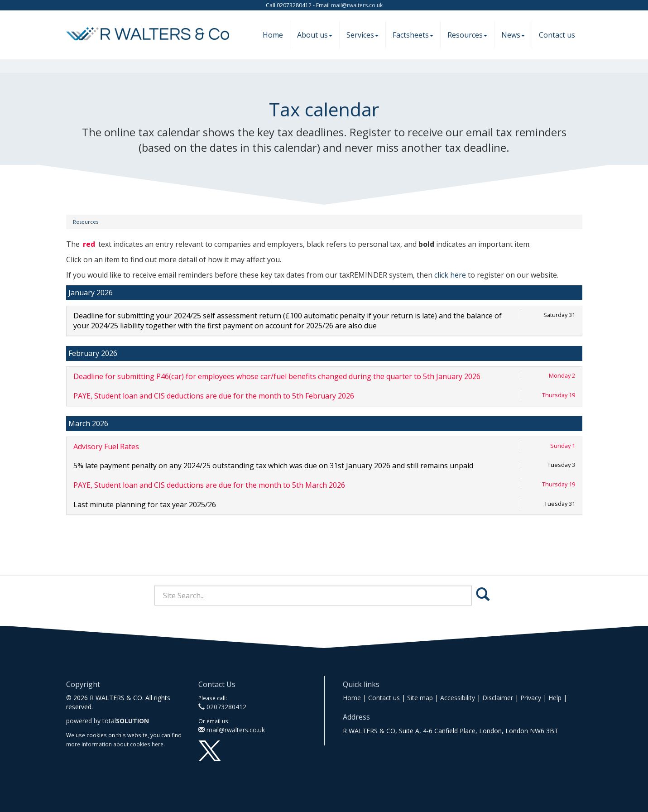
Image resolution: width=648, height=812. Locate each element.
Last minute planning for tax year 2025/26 (145, 504)
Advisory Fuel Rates (106, 447)
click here (450, 275)
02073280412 (222, 707)
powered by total (108, 721)
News (513, 35)
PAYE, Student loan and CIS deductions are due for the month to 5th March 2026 (209, 485)
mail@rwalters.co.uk (357, 5)
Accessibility (458, 698)
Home (273, 35)
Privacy (531, 698)
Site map (420, 698)
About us (315, 35)
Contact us (557, 35)
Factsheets (413, 35)
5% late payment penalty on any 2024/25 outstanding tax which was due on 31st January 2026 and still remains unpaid (273, 466)
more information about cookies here (115, 744)
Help (555, 698)
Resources (467, 35)
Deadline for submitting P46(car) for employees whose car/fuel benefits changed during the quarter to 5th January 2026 (277, 376)
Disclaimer (498, 698)
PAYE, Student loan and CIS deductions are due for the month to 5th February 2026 (214, 396)
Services (362, 35)
